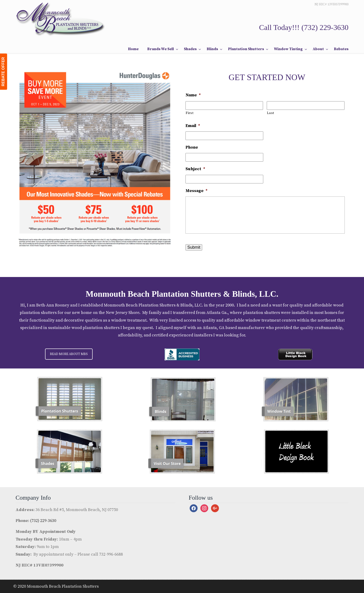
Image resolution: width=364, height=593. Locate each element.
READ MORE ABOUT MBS (69, 354)
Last (271, 113)
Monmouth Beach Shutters (61, 19)
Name (193, 95)
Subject (195, 169)
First (190, 113)
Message (197, 191)
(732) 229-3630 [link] (325, 27)
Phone (192, 147)
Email (193, 126)
